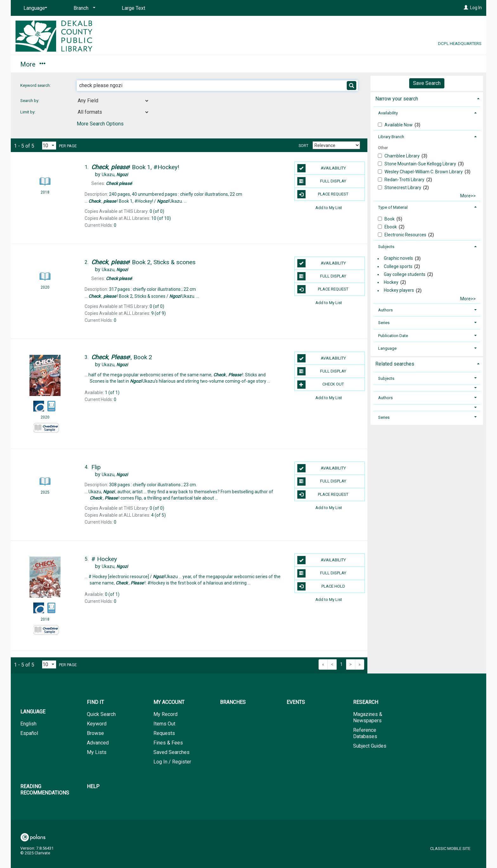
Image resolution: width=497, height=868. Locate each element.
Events (177, 64)
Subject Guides (370, 746)
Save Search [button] (427, 83)
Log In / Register (172, 762)
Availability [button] (388, 113)
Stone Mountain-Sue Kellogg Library (421, 164)
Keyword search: (36, 85)
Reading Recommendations (295, 64)
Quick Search (101, 714)
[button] (427, 388)
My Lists (97, 752)
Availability (322, 168)
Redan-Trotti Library (405, 180)
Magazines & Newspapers (368, 717)
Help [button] (362, 64)
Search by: (30, 101)
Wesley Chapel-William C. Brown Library (424, 172)
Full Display (322, 181)
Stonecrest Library (403, 188)
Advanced (98, 743)
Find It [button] (32, 64)
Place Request (323, 194)
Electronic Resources (406, 235)
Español (29, 733)
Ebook (391, 227)
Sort (303, 146)
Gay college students (405, 274)
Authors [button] (385, 310)
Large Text (133, 8)
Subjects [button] (386, 247)
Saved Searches (171, 752)
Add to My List (329, 207)
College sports (398, 266)
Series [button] (384, 323)
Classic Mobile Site (450, 849)
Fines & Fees (168, 743)
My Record (165, 714)
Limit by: (28, 112)
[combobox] (113, 101)
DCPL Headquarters (460, 43)
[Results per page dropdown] (49, 146)
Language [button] (387, 348)
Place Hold (321, 586)
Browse (95, 733)
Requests (164, 733)
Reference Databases (365, 733)
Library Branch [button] (391, 137)
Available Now (399, 125)
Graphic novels (398, 258)
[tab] (427, 98)
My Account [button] (83, 64)
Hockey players (399, 290)
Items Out (164, 724)
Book (390, 219)
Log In (476, 8)
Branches (135, 64)
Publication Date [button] (393, 336)
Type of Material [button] (393, 207)
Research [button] (221, 64)
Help (93, 786)
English (28, 724)
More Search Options (100, 124)
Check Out (321, 385)
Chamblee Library (403, 156)
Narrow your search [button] (397, 99)
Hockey (391, 282)
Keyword (97, 724)
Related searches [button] (395, 364)
